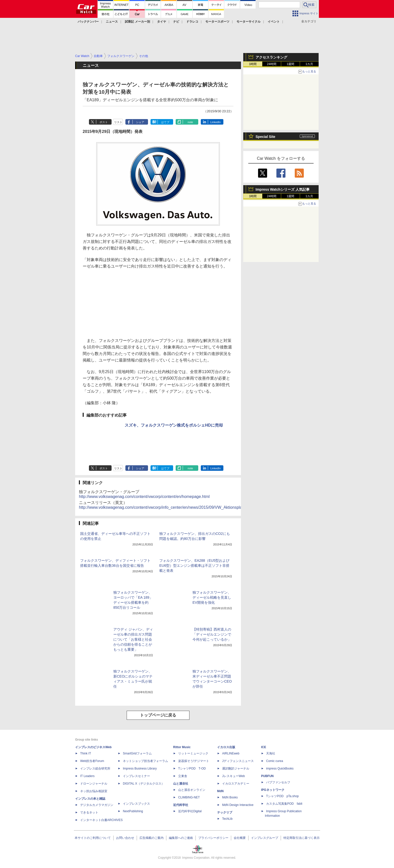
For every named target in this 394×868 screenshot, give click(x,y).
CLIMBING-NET (189, 797)
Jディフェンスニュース (238, 761)
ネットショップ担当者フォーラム (145, 761)
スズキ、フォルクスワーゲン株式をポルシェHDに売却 (174, 425)
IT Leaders (87, 776)
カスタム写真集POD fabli (284, 804)
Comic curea (275, 761)
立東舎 (183, 776)
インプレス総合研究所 (95, 769)
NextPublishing (133, 811)
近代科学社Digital (190, 811)
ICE (264, 747)
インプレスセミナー (136, 776)
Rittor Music (182, 747)
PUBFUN (267, 776)
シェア (140, 122)
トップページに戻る (158, 715)
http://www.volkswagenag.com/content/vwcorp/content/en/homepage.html (144, 497)
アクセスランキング (271, 57)
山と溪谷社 (181, 784)
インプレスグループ (265, 838)
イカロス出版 (226, 747)
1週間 (291, 64)
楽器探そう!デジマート (194, 761)
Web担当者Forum (92, 761)
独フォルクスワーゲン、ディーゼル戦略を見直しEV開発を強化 (212, 597)
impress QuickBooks (280, 769)
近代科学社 (181, 805)
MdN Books (230, 797)
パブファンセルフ (278, 782)
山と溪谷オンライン (192, 790)
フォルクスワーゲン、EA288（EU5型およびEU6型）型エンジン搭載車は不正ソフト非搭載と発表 (194, 566)
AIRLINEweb (231, 753)
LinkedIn (216, 122)
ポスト (104, 122)
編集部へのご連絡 (181, 838)
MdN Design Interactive (238, 805)
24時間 (272, 64)
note (190, 122)
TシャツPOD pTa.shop (282, 796)
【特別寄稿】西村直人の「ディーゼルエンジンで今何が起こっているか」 (212, 634)
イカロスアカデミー (236, 784)
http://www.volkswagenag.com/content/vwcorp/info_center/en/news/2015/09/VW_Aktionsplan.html (166, 507)
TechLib (227, 819)
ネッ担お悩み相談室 (94, 791)
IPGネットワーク (273, 790)
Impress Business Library (140, 769)
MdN (220, 791)
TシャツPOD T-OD (192, 769)
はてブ (165, 122)
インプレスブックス (136, 804)
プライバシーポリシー (213, 838)
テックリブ (225, 812)
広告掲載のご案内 (152, 838)
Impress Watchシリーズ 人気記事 (283, 189)
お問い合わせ (125, 838)
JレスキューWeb (233, 776)
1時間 (253, 64)
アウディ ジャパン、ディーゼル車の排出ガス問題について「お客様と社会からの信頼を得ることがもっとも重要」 (133, 639)
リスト (118, 122)
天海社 (271, 753)
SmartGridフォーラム (137, 753)
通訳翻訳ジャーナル (236, 769)
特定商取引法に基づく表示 (302, 838)
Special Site (265, 137)
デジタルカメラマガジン (97, 805)
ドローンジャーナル (94, 784)
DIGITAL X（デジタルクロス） (144, 784)
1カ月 (309, 64)
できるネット (89, 812)
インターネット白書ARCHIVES (101, 820)
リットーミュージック (193, 753)
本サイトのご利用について (93, 838)
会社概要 (240, 838)
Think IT (86, 753)
